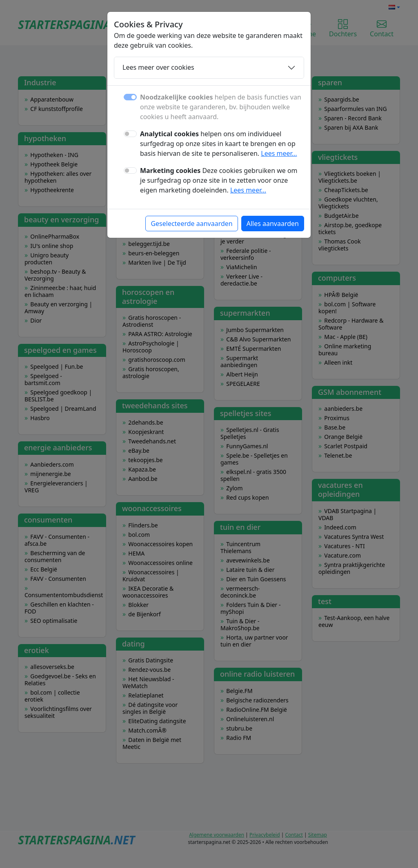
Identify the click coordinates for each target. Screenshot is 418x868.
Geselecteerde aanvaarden (191, 224)
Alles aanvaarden (273, 224)
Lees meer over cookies (158, 67)
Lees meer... (279, 153)
